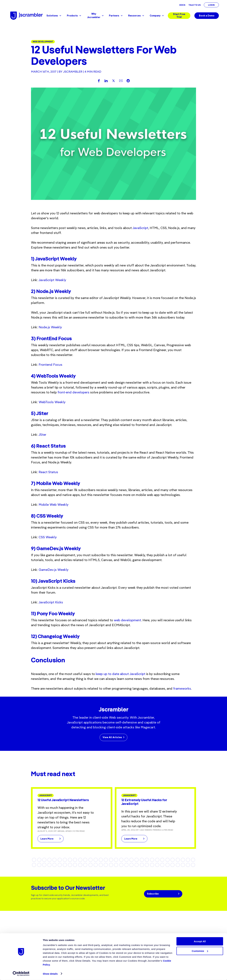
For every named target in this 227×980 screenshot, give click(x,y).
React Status (48, 472)
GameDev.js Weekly (54, 570)
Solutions (54, 16)
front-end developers (73, 392)
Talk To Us (195, 5)
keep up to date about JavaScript (121, 674)
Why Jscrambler (96, 16)
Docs (182, 5)
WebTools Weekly (52, 402)
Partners (116, 16)
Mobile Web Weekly (54, 505)
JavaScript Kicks (51, 602)
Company (157, 16)
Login (211, 5)
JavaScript (140, 228)
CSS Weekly (48, 537)
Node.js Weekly (50, 327)
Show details (50, 974)
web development (127, 620)
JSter (42, 435)
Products (74, 16)
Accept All (200, 941)
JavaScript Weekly (52, 280)
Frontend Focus (50, 365)
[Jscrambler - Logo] (26, 16)
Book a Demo (207, 16)
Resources (136, 16)
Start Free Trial (179, 16)
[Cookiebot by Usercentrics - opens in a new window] (21, 974)
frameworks (182, 688)
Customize (200, 951)
